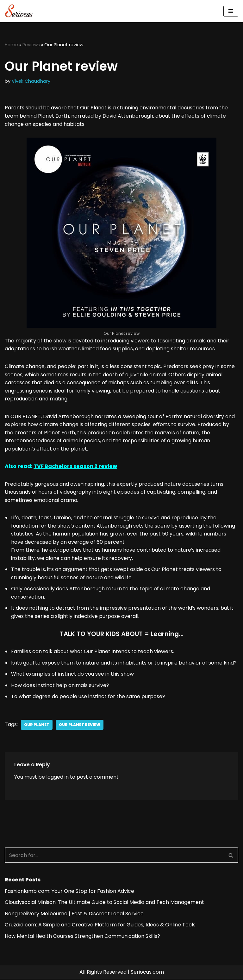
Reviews (31, 45)
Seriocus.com (147, 973)
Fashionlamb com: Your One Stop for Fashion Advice (69, 892)
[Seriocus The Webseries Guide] (21, 11)
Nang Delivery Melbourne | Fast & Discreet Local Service (74, 915)
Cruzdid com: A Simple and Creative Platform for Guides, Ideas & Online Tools (100, 926)
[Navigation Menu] (231, 11)
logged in (57, 778)
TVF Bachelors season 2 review (75, 467)
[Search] (114, 856)
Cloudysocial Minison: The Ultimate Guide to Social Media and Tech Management (104, 903)
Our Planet (37, 726)
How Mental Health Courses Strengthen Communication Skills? (82, 937)
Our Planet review (80, 726)
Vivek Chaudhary (31, 81)
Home (11, 45)
